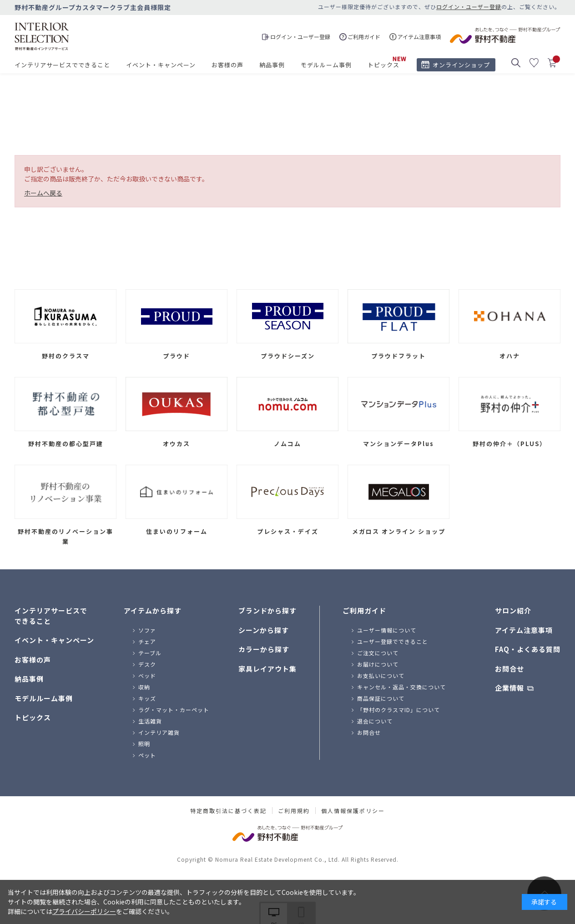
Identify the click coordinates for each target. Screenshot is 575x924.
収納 (144, 687)
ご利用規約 (294, 811)
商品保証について (381, 698)
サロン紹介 (513, 610)
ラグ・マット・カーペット (174, 710)
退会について (375, 721)
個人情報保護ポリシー (353, 811)
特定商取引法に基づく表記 (228, 811)
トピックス (383, 65)
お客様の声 (227, 65)
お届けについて (378, 664)
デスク (147, 664)
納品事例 (272, 65)
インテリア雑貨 (159, 732)
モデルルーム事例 (326, 65)
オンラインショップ (461, 65)
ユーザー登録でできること (393, 641)
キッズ (147, 698)
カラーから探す (264, 649)
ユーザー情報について (387, 630)
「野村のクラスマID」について (398, 710)
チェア (147, 641)
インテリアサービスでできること (62, 65)
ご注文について (378, 653)
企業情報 (509, 688)
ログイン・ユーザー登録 (469, 7)
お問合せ (369, 732)
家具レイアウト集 (267, 669)
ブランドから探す (267, 610)
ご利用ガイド (364, 610)
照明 (144, 744)
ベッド (147, 675)
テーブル (150, 653)
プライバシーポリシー (84, 911)
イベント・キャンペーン (161, 65)
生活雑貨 (150, 721)
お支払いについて (381, 675)
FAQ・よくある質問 (528, 649)
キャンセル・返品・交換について (401, 687)
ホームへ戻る (43, 193)
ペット (147, 755)
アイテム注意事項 (524, 630)
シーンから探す (264, 630)
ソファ (147, 630)
